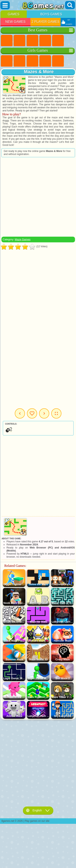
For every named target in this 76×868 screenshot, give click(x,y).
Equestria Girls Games (19, 61)
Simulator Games (32, 41)
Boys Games (51, 14)
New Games (15, 22)
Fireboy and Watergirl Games (32, 61)
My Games (32, 413)
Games (14, 14)
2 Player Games (46, 22)
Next (44, 413)
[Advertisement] (38, 197)
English (38, 810)
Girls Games (19, 41)
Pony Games (7, 61)
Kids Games (45, 41)
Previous (20, 413)
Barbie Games (45, 61)
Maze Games (23, 239)
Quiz (58, 61)
